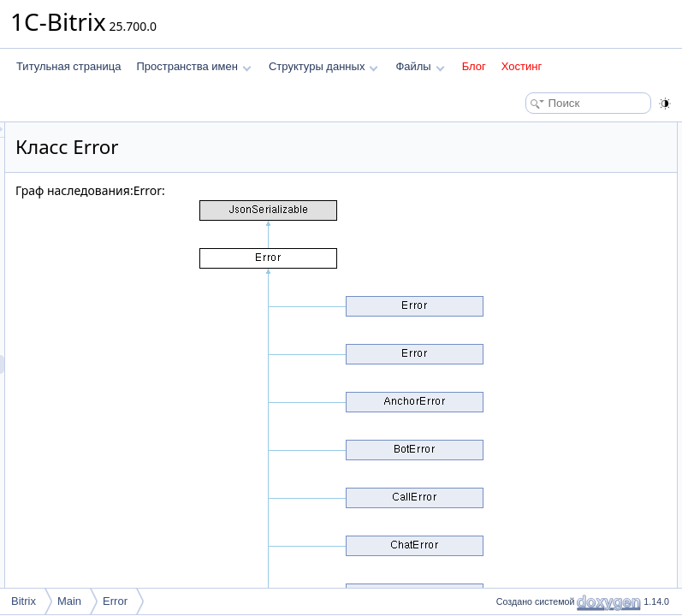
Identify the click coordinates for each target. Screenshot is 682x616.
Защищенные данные (543, 339)
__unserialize (535, 282)
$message (528, 376)
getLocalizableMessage (558, 207)
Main (69, 601)
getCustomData (540, 226)
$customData (535, 395)
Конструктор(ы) (528, 433)
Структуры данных (323, 66)
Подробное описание (542, 414)
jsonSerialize (534, 264)
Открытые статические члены (562, 301)
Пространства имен (193, 66)
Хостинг (522, 66)
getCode (524, 169)
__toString (528, 245)
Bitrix (24, 601)
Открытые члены (532, 132)
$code (519, 358)
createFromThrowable (555, 320)
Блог (474, 66)
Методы (510, 471)
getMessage (533, 188)
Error (115, 601)
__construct (531, 151)
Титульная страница (68, 66)
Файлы (420, 66)
